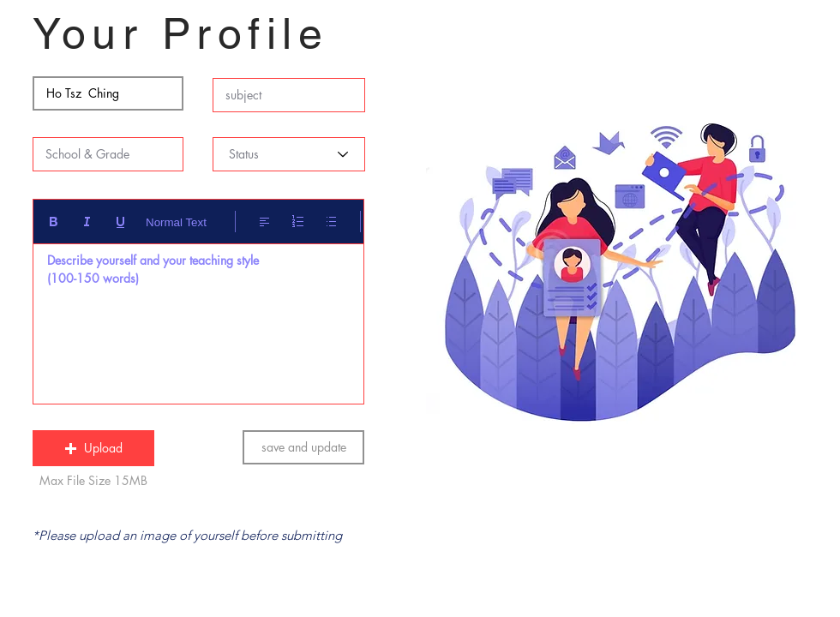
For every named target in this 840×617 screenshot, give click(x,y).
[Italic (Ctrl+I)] (87, 222)
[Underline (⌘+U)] (120, 222)
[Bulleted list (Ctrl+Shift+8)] (331, 222)
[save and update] (303, 447)
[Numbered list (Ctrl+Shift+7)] (298, 222)
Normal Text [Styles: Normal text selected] (176, 222)
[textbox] (198, 319)
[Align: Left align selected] (264, 222)
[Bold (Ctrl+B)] (54, 222)
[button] (93, 448)
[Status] (289, 154)
